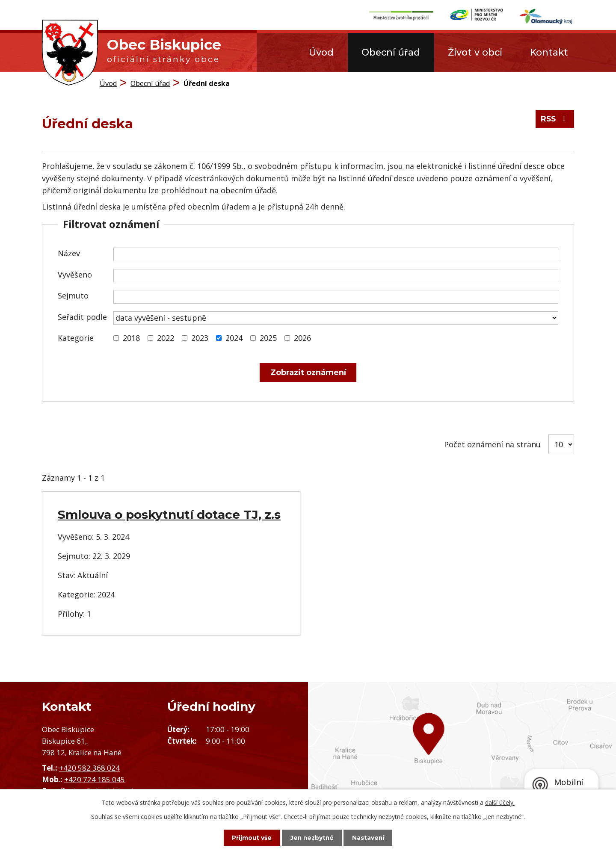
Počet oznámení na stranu (492, 444)
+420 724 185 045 (95, 779)
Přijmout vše (248, 837)
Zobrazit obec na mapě (462, 755)
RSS (554, 121)
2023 (200, 338)
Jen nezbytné (312, 837)
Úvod (321, 52)
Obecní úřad (391, 52)
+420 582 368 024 (89, 768)
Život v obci (475, 52)
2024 (234, 338)
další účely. (500, 802)
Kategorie (76, 338)
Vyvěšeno (75, 275)
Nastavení (372, 837)
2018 (131, 338)
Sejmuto (73, 296)
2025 (268, 338)
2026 (302, 338)
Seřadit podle (82, 317)
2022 (166, 338)
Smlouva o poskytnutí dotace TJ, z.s (169, 514)
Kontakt (549, 52)
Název (69, 253)
